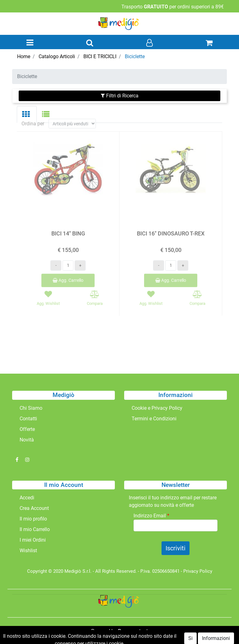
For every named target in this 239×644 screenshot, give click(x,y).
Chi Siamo (31, 408)
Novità (27, 440)
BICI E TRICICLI (100, 56)
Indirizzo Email (151, 516)
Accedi (27, 498)
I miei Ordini (33, 540)
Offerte (27, 429)
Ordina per (33, 118)
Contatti (28, 419)
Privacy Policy (198, 571)
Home (24, 56)
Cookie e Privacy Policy (157, 408)
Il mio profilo (33, 519)
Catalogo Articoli (57, 56)
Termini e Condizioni (154, 419)
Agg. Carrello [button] (68, 275)
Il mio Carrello (35, 529)
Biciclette (135, 56)
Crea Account (34, 508)
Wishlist (28, 551)
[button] (90, 43)
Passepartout (133, 631)
